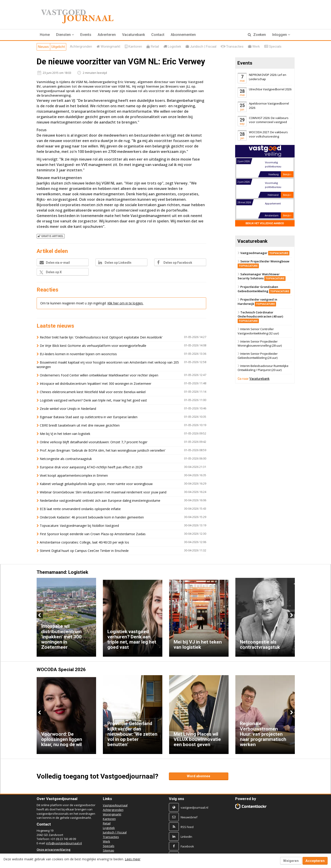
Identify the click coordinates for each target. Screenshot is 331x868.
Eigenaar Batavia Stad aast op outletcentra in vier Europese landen (89, 417)
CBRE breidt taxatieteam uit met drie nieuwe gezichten (80, 425)
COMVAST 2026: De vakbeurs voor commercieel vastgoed (269, 120)
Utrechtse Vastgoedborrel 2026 (270, 89)
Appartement (273, 204)
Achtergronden (113, 810)
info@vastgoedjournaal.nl (64, 843)
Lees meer (133, 859)
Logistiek (109, 828)
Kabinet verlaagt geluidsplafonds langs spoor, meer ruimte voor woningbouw (96, 484)
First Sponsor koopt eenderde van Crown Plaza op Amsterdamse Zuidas (93, 534)
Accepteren (315, 861)
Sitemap (109, 850)
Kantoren (109, 819)
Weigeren (291, 861)
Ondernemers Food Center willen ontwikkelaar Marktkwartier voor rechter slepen (99, 375)
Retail (107, 823)
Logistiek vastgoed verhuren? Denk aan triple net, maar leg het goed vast (93, 400)
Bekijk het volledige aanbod (265, 223)
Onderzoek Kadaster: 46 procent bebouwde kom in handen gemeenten (92, 517)
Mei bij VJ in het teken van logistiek (65, 434)
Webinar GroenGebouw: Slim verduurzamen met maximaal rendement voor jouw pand (103, 492)
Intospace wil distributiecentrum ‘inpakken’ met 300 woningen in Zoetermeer (96, 384)
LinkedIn (186, 837)
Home (45, 35)
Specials (109, 846)
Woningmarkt (112, 814)
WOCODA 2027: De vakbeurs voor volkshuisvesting (268, 134)
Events (86, 35)
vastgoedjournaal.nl (194, 807)
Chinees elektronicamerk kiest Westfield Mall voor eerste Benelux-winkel (93, 392)
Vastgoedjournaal (115, 805)
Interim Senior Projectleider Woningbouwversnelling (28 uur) (260, 344)
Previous (40, 615)
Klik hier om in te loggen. (125, 303)
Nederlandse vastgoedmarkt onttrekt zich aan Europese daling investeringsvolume (100, 500)
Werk (106, 841)
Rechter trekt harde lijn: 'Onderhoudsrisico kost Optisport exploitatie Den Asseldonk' (101, 337)
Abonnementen (183, 35)
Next (291, 615)
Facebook (187, 846)
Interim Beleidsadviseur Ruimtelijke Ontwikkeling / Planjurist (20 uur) (263, 368)
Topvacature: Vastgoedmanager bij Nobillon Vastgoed (79, 526)
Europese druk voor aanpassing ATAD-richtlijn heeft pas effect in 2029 (92, 467)
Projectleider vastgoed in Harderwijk (257, 302)
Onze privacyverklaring (54, 849)
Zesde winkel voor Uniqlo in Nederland (68, 409)
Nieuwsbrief (189, 817)
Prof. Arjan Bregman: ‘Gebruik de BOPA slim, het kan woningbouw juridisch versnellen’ (103, 450)
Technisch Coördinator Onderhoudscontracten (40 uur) (260, 316)
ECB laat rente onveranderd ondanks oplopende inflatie (80, 509)
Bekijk (287, 175)
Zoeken (257, 35)
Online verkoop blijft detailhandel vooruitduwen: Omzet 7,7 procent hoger (94, 442)
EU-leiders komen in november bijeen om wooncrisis (78, 354)
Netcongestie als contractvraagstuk (66, 459)
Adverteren (107, 35)
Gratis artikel (51, 236)
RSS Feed (187, 827)
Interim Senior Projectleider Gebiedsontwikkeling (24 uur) (258, 356)
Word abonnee (199, 776)
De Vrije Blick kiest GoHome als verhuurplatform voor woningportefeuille (93, 346)
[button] (65, 35)
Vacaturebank (134, 35)
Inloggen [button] (281, 35)
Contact (158, 35)
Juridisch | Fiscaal (115, 832)
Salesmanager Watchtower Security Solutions (262, 276)
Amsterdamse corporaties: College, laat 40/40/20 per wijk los (84, 542)
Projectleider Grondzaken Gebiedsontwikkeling (264, 289)
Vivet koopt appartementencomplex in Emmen (74, 475)
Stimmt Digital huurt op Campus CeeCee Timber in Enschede (84, 551)
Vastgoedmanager (265, 253)
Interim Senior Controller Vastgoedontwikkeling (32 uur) (258, 331)
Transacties (111, 837)
